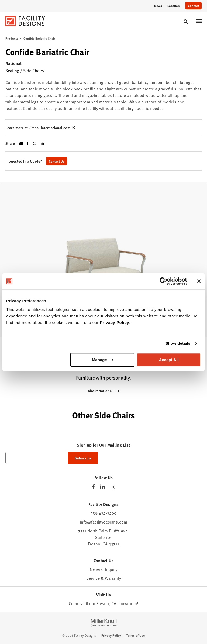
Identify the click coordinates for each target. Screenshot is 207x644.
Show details (178, 343)
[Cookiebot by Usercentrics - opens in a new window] (163, 281)
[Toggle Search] (186, 22)
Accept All (169, 360)
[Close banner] (199, 281)
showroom (127, 603)
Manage (103, 360)
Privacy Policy (115, 322)
